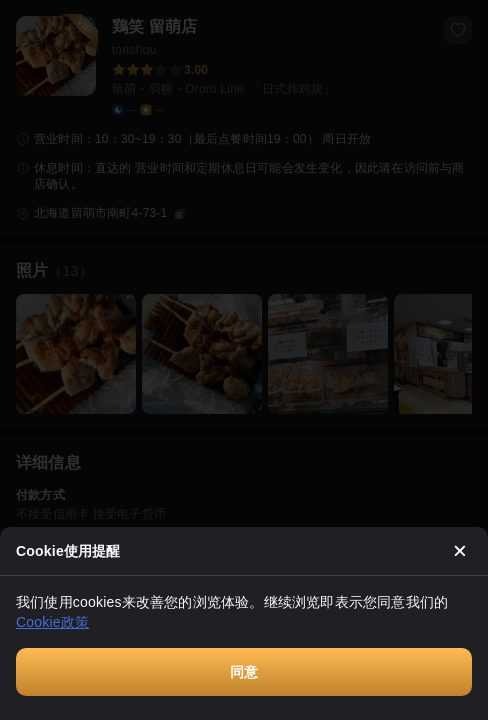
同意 (244, 672)
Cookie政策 (52, 622)
